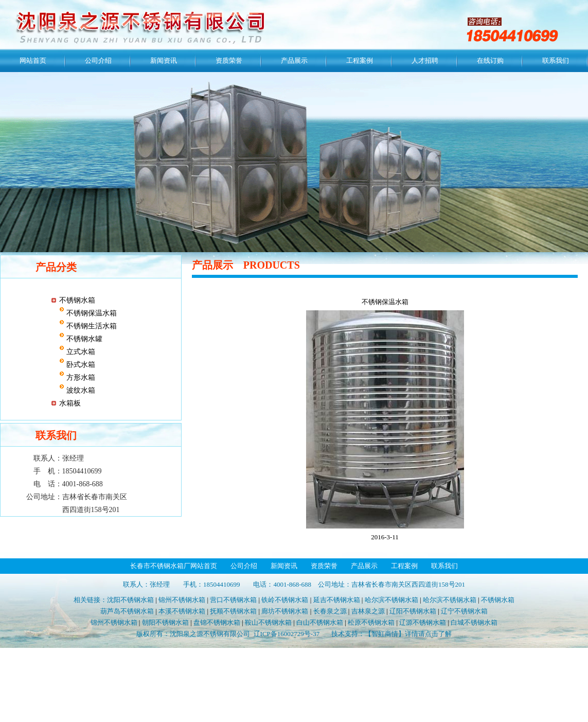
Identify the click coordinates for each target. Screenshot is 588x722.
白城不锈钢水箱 (474, 622)
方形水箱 (80, 377)
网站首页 (33, 60)
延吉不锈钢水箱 (337, 600)
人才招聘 (425, 60)
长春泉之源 (330, 611)
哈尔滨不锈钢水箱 (391, 600)
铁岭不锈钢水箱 (285, 600)
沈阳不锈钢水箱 (130, 600)
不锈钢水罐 (83, 339)
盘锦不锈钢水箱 (217, 622)
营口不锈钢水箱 (233, 600)
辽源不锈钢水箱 (423, 622)
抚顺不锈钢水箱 (233, 611)
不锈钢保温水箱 (91, 313)
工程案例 (360, 60)
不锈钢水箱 (77, 300)
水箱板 (70, 403)
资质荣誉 (229, 60)
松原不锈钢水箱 (371, 622)
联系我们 (556, 60)
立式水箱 (80, 352)
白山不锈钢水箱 (320, 622)
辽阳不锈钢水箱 (413, 611)
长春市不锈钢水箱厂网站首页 (174, 566)
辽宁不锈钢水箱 (464, 611)
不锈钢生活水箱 (91, 326)
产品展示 (294, 60)
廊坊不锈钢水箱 (285, 611)
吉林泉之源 (368, 611)
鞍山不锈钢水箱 (268, 622)
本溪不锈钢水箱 (182, 611)
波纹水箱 (80, 390)
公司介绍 (98, 60)
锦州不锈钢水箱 (182, 600)
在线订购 (490, 60)
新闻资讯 (164, 60)
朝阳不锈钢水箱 (165, 622)
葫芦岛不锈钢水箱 (127, 611)
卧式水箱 (80, 365)
